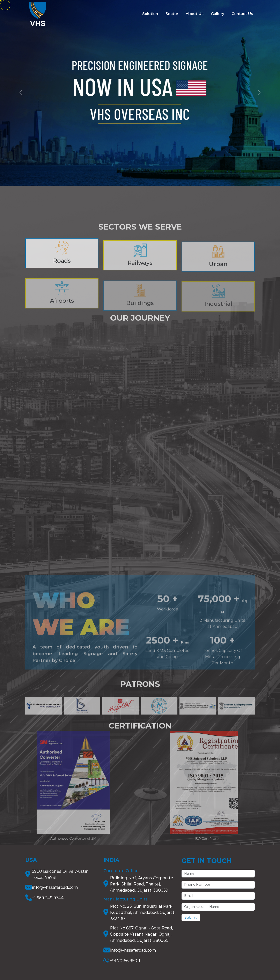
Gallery (218, 14)
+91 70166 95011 (125, 961)
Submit (191, 917)
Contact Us (242, 14)
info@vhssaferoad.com (55, 887)
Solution (150, 14)
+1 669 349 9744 (48, 898)
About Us (195, 14)
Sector (172, 14)
